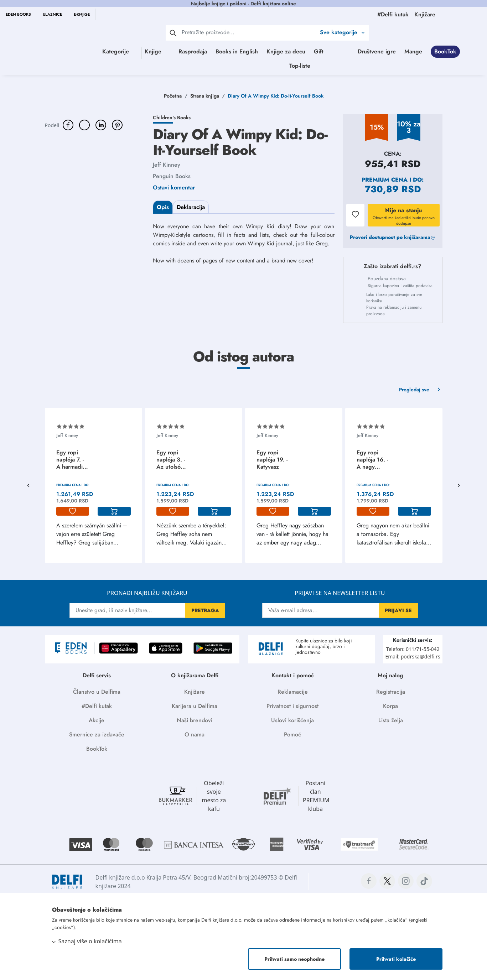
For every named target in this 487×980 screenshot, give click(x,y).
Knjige (149, 51)
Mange (255, 66)
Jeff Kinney (167, 165)
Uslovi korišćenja (292, 720)
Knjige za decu (310, 51)
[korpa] (114, 511)
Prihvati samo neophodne (294, 959)
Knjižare (195, 692)
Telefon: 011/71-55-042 (413, 649)
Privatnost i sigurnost (292, 706)
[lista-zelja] (73, 511)
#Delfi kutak (97, 706)
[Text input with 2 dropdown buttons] (249, 32)
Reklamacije (293, 692)
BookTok (287, 66)
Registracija (391, 692)
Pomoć (292, 734)
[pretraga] (173, 33)
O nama (195, 734)
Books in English (261, 51)
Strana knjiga (205, 96)
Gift (343, 51)
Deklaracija (191, 207)
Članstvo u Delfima (97, 692)
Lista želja (391, 720)
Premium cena (385, 180)
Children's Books (172, 118)
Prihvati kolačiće (396, 959)
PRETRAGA (205, 610)
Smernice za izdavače (97, 734)
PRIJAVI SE (398, 610)
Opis (163, 207)
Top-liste (355, 66)
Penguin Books (172, 176)
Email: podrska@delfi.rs (413, 656)
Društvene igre (219, 66)
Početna (173, 96)
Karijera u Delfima (195, 706)
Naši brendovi (195, 720)
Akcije (97, 720)
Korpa (390, 706)
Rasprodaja (217, 51)
